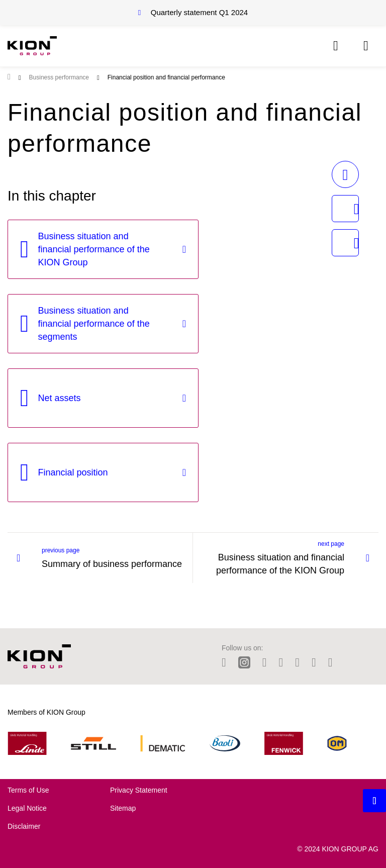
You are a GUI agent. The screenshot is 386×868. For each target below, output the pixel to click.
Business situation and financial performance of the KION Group (94, 249)
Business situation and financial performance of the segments (94, 324)
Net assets (60, 398)
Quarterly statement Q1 (199, 12)
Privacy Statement (139, 790)
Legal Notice (27, 808)
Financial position (73, 472)
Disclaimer (24, 826)
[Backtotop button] (374, 801)
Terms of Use (28, 790)
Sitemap (123, 808)
